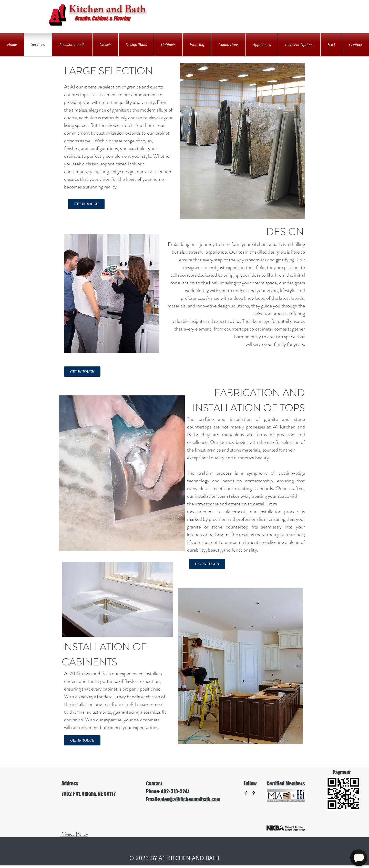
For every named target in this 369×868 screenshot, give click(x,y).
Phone (152, 791)
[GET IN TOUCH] (86, 204)
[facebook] (246, 793)
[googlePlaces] (254, 793)
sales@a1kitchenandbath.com (189, 799)
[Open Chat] (359, 858)
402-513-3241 (175, 791)
